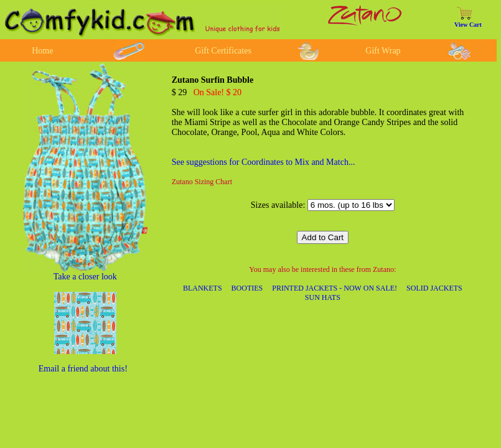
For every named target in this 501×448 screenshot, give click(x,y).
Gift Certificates (223, 51)
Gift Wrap (383, 51)
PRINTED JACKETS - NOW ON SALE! (335, 288)
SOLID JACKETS (434, 288)
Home (42, 51)
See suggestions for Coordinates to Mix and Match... (264, 162)
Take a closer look (85, 277)
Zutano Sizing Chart (202, 182)
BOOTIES (247, 288)
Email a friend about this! (83, 369)
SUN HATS (323, 297)
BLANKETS (203, 288)
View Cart (468, 25)
